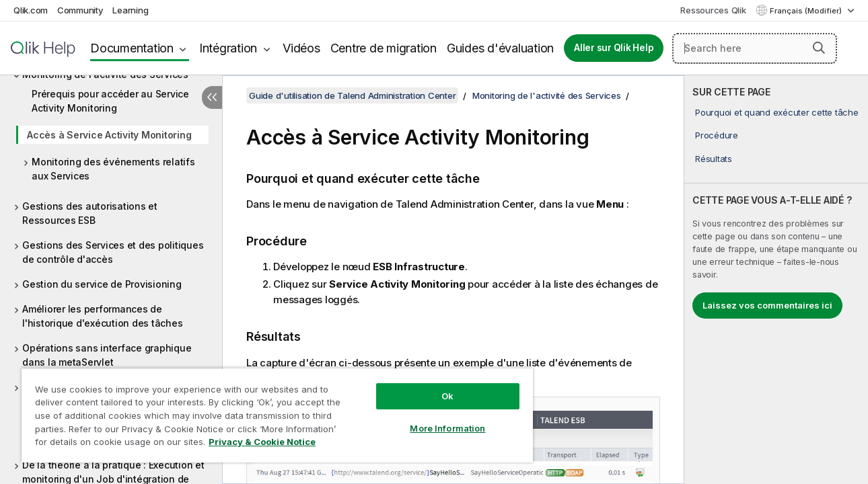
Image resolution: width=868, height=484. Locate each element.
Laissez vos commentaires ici (767, 305)
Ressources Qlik (713, 10)
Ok (441, 386)
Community (80, 10)
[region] (273, 410)
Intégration (228, 48)
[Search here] (755, 48)
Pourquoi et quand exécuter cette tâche (777, 112)
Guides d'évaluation (500, 48)
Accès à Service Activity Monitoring (109, 135)
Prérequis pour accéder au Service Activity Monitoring (110, 101)
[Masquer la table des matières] (212, 97)
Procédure (717, 135)
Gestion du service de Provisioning (102, 284)
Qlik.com (31, 10)
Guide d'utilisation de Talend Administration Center (352, 95)
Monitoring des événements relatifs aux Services (113, 169)
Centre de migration (384, 48)
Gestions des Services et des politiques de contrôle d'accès (113, 252)
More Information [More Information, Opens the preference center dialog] (441, 418)
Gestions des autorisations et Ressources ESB (90, 213)
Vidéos (301, 48)
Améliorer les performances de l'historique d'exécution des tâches (102, 316)
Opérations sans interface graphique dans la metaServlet (107, 355)
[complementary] (776, 280)
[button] (819, 48)
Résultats (714, 159)
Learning (130, 10)
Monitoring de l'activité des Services (547, 95)
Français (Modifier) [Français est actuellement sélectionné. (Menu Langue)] (807, 11)
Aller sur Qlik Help (614, 48)
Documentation (132, 48)
